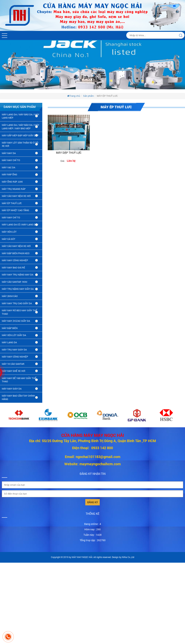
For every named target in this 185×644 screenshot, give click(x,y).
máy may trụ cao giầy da (17, 303)
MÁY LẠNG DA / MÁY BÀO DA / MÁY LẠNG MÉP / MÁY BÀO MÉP (21, 127)
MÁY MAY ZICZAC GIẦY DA (16, 321)
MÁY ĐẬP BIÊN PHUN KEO (16, 253)
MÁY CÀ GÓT (9, 239)
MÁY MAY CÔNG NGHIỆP (15, 260)
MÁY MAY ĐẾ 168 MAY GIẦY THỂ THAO (19, 380)
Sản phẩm (88, 96)
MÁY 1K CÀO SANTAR (13, 364)
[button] (5, 36)
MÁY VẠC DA (8, 167)
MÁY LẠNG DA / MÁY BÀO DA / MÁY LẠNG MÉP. (21, 116)
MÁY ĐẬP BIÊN (10, 328)
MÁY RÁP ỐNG (9, 174)
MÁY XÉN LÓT (9, 232)
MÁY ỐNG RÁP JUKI (12, 182)
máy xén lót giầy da (14, 335)
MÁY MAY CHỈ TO (11, 160)
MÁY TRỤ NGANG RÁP (14, 189)
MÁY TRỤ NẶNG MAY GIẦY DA (18, 289)
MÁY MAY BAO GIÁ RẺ (13, 268)
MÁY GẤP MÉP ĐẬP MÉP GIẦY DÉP (20, 135)
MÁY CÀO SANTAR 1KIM (14, 282)
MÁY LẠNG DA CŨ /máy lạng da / (20, 224)
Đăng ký (93, 502)
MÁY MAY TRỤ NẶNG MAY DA (18, 275)
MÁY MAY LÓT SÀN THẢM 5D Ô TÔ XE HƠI (20, 144)
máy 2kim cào (10, 296)
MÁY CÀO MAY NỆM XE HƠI (16, 196)
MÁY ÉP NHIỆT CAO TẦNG (15, 210)
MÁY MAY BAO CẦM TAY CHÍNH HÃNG (18, 397)
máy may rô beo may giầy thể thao (20, 312)
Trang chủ (74, 96)
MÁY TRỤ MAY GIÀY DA (14, 350)
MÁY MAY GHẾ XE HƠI (14, 371)
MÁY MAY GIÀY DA (12, 389)
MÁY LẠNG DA (9, 342)
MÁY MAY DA (9, 153)
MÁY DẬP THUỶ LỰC (69, 153)
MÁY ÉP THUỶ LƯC (12, 203)
